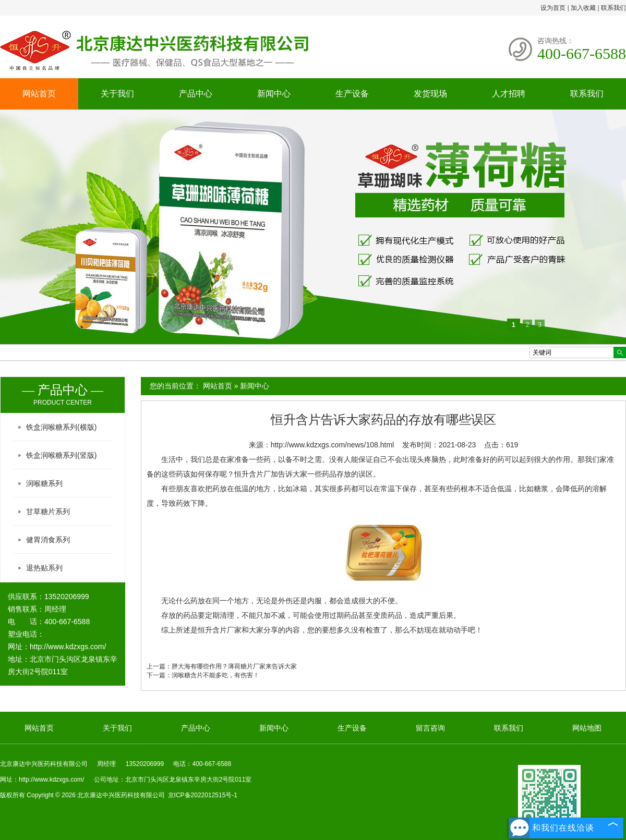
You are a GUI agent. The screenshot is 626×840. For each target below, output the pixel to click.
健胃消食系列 (48, 540)
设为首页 (553, 8)
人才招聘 (509, 94)
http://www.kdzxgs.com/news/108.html (333, 445)
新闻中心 (274, 94)
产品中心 (196, 94)
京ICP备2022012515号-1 (203, 795)
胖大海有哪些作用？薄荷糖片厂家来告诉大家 (234, 666)
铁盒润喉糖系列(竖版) (61, 455)
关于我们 (117, 94)
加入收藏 (583, 8)
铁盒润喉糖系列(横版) (61, 427)
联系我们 (613, 8)
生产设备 (352, 94)
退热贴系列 (44, 568)
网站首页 (39, 94)
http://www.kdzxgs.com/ (68, 647)
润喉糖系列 (44, 483)
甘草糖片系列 (48, 512)
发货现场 (430, 94)
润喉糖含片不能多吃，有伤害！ (215, 675)
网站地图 (587, 728)
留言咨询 (430, 728)
